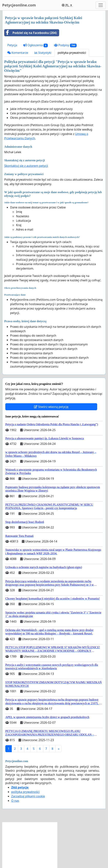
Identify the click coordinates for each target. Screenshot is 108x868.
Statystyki (43, 53)
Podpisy (65, 45)
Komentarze (18, 53)
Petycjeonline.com (19, 5)
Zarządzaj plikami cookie (28, 796)
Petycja (12, 45)
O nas (15, 801)
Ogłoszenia (35, 45)
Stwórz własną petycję (51, 407)
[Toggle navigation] (101, 5)
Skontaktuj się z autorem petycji (26, 166)
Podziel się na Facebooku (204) (31, 33)
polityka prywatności (72, 53)
